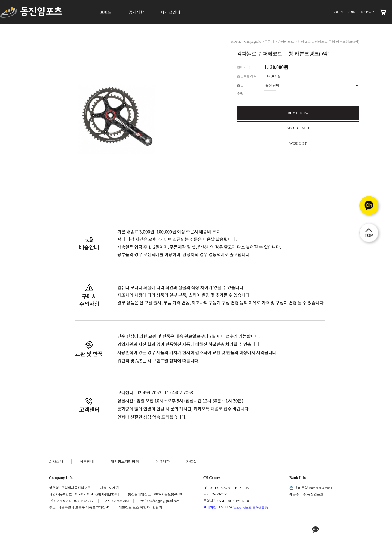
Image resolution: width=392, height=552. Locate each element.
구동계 (269, 42)
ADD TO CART (298, 128)
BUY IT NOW (298, 113)
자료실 (192, 461)
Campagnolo (252, 42)
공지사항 (136, 12)
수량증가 (280, 94)
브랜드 (106, 12)
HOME (236, 42)
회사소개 (56, 461)
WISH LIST (298, 143)
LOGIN (338, 12)
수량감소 (288, 94)
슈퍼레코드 (286, 42)
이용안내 (87, 461)
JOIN (352, 12)
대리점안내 (171, 12)
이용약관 (163, 461)
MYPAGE (367, 12)
